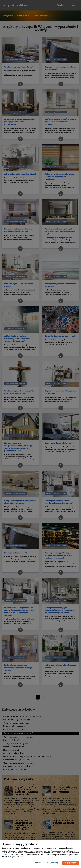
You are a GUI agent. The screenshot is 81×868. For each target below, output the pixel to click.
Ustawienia (38, 863)
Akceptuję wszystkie (71, 863)
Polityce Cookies (15, 857)
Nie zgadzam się (53, 863)
